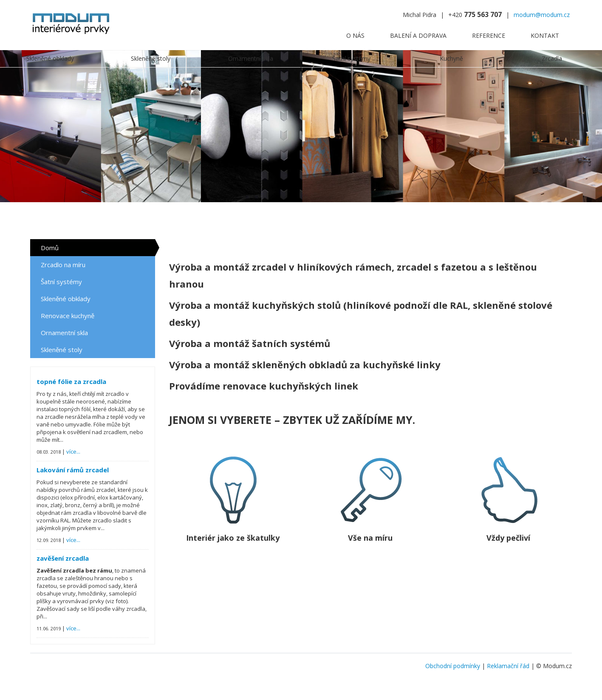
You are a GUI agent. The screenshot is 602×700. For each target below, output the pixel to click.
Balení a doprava (418, 35)
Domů (50, 248)
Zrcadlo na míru (63, 265)
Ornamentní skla (64, 333)
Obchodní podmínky (453, 666)
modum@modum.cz (542, 15)
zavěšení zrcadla (63, 558)
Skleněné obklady (66, 299)
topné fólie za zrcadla (71, 381)
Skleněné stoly (62, 350)
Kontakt (545, 35)
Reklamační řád (508, 666)
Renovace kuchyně (68, 316)
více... (73, 452)
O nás (355, 35)
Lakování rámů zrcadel (73, 470)
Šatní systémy (61, 282)
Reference (489, 35)
